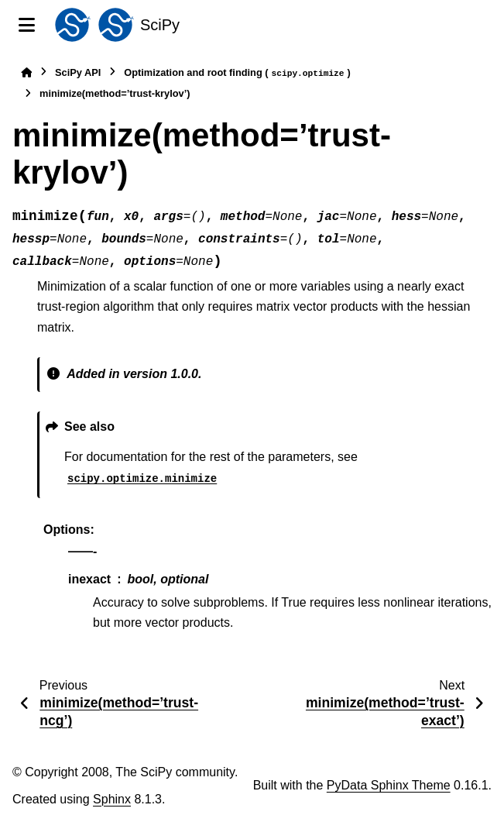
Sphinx (112, 799)
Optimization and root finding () (237, 73)
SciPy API (78, 72)
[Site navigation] (27, 25)
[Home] (26, 72)
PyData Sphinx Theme (389, 785)
